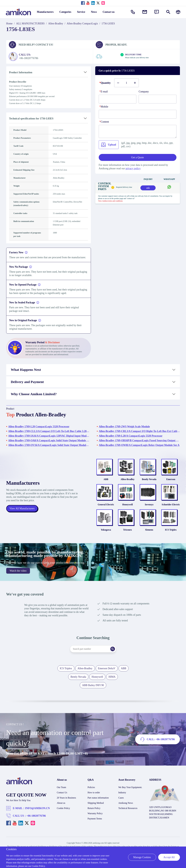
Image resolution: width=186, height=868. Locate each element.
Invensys (149, 505)
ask (148, 188)
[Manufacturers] (178, 12)
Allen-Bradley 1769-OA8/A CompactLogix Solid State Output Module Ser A (49, 440)
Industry (122, 792)
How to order (94, 792)
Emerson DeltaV (107, 668)
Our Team (62, 787)
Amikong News (126, 803)
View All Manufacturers (22, 508)
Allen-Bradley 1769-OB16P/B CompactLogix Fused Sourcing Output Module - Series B (139, 440)
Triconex (128, 530)
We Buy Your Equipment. (130, 787)
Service (81, 12)
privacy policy (133, 168)
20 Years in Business (66, 798)
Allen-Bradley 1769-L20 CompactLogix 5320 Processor (39, 427)
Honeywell (128, 505)
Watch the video (18, 571)
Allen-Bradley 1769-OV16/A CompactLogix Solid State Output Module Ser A (49, 445)
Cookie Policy (63, 808)
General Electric (106, 505)
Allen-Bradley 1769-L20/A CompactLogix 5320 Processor (131, 436)
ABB (106, 479)
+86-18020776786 (36, 816)
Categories (65, 12)
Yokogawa (106, 530)
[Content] (138, 131)
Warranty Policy (95, 813)
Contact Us (62, 792)
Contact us (109, 12)
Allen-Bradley (56, 24)
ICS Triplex (171, 530)
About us (61, 803)
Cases (121, 798)
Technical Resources (128, 808)
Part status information (98, 798)
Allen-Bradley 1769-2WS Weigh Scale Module (124, 427)
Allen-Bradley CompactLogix (82, 24)
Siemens (149, 530)
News (94, 12)
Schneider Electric (171, 505)
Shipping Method (96, 803)
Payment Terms (95, 819)
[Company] (158, 99)
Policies (91, 787)
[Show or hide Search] (168, 12)
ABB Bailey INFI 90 (93, 685)
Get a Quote (138, 157)
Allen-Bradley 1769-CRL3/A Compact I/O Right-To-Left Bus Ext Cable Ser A (139, 431)
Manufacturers (45, 12)
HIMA (112, 677)
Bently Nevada (149, 479)
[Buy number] (127, 83)
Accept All (169, 857)
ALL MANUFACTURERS (30, 24)
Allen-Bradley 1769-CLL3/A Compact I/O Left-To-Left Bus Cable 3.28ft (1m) (49, 431)
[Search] (113, 649)
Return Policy (94, 808)
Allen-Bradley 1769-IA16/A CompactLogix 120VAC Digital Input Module (49, 436)
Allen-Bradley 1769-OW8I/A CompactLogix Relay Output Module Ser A (139, 445)
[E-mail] (118, 99)
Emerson (171, 479)
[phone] (138, 114)
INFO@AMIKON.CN (37, 808)
